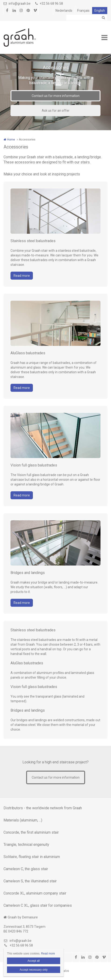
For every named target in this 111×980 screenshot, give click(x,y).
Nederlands (64, 11)
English (100, 11)
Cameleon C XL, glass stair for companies (38, 905)
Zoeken (103, 18)
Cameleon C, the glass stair (26, 869)
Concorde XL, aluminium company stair (35, 893)
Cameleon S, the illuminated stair (30, 881)
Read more (22, 276)
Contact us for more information (56, 96)
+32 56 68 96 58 (49, 4)
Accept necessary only (34, 970)
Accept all (34, 961)
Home (11, 140)
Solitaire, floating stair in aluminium (32, 857)
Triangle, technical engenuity (26, 845)
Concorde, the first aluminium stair (31, 832)
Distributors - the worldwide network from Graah (43, 808)
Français (83, 11)
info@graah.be (17, 4)
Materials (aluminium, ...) (23, 820)
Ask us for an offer (56, 111)
